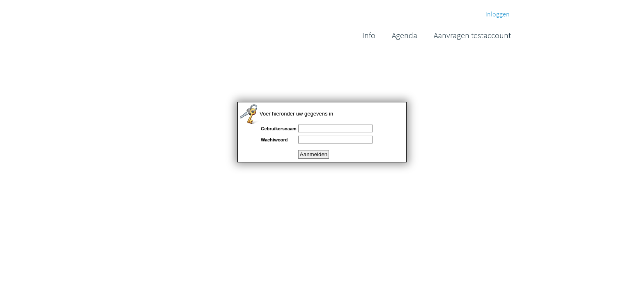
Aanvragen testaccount (472, 35)
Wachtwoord (274, 140)
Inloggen (498, 14)
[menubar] (437, 35)
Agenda (405, 35)
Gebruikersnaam (279, 129)
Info (369, 35)
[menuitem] (369, 35)
